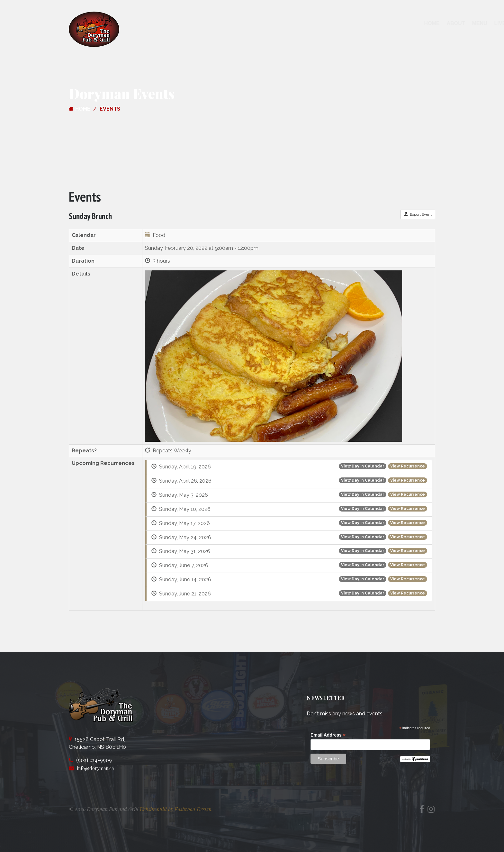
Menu (254, 23)
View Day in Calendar (363, 466)
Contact (345, 23)
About (231, 23)
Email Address (328, 735)
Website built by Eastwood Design (175, 809)
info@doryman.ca (98, 768)
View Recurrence (408, 466)
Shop (372, 23)
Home (207, 23)
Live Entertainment (297, 23)
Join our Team (406, 23)
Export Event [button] (418, 214)
